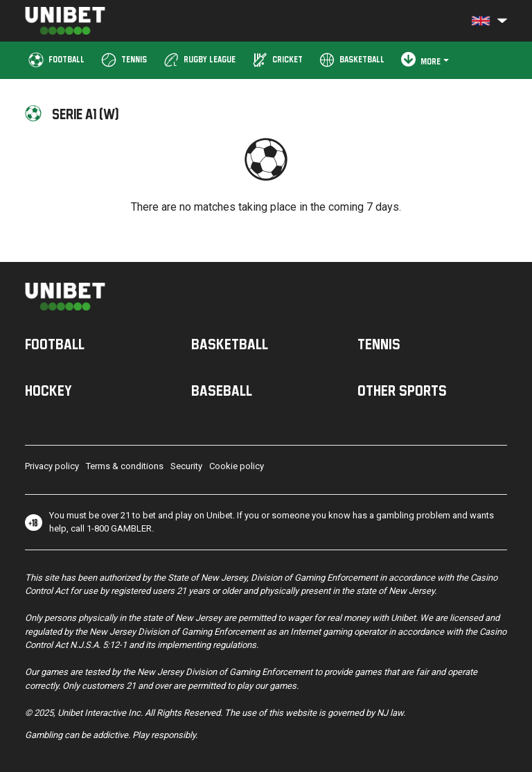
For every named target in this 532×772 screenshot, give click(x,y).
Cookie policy (237, 466)
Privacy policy (52, 466)
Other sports (402, 390)
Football (55, 344)
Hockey (48, 390)
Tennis (379, 344)
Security (186, 466)
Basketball (230, 344)
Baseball (222, 390)
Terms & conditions (125, 466)
